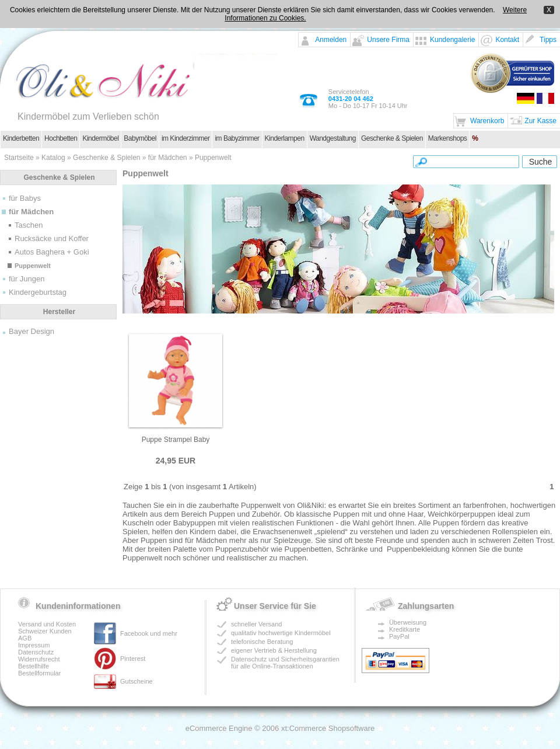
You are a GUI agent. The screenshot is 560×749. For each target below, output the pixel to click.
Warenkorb (487, 121)
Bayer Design (32, 331)
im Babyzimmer (237, 138)
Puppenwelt (213, 158)
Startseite (19, 158)
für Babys (25, 198)
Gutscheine (136, 681)
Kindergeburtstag (38, 292)
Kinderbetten (21, 138)
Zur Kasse (540, 121)
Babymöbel (140, 138)
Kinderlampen (285, 138)
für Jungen (27, 279)
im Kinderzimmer (186, 138)
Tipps (548, 40)
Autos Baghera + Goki (52, 252)
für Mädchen (168, 158)
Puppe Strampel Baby (176, 440)
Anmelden (331, 40)
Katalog (53, 158)
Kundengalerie (452, 40)
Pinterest (133, 659)
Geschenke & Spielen (392, 138)
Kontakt (507, 40)
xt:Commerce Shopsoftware (328, 728)
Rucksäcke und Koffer (52, 238)
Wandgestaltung (333, 138)
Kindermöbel (100, 138)
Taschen (29, 225)
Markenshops (448, 138)
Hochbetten (61, 138)
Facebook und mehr (149, 633)
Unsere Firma (388, 40)
